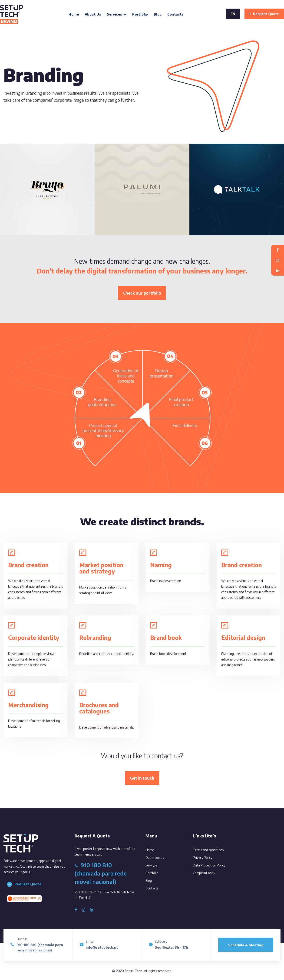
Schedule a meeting (246, 945)
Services (117, 14)
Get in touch (142, 778)
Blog (158, 14)
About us (93, 14)
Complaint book (204, 873)
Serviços (158, 864)
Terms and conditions (208, 850)
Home (74, 14)
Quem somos (161, 857)
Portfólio (140, 14)
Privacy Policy (203, 858)
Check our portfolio (142, 293)
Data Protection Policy (209, 865)
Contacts (175, 14)
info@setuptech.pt (102, 947)
